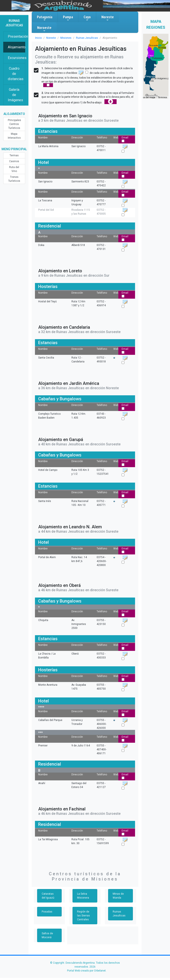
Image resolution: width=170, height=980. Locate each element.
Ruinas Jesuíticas (87, 38)
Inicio (38, 38)
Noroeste (44, 29)
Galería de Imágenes (15, 95)
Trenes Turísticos (14, 179)
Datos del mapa (147, 97)
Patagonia (45, 18)
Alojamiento (17, 47)
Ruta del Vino (14, 169)
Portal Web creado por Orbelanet (86, 971)
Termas (14, 155)
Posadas (47, 912)
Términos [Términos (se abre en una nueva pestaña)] (163, 97)
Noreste (108, 18)
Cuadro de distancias (16, 74)
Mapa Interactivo (14, 136)
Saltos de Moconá (47, 935)
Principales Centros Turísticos (14, 124)
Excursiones (17, 58)
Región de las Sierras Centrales (83, 916)
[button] (150, 76)
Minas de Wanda (118, 896)
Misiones (66, 38)
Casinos (14, 161)
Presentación (17, 36)
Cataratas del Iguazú (48, 896)
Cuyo (87, 18)
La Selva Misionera (83, 896)
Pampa (68, 18)
